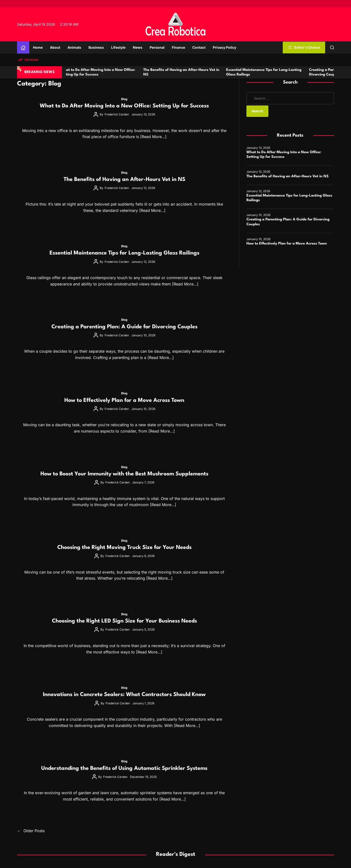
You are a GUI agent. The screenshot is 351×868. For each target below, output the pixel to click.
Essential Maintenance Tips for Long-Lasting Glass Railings (124, 253)
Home (38, 47)
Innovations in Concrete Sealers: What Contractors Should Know (124, 695)
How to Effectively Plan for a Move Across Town (124, 400)
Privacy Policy (224, 47)
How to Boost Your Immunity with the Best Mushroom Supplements (124, 474)
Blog (124, 99)
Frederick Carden (117, 114)
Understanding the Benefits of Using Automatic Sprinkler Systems (124, 768)
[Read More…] (153, 137)
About (55, 47)
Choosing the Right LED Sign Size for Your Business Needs (124, 621)
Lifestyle (118, 47)
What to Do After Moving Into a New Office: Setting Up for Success (124, 106)
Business (96, 47)
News (138, 47)
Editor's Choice (304, 47)
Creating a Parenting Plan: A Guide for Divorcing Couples (124, 327)
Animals (74, 47)
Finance (178, 47)
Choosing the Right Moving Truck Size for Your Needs (124, 547)
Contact (199, 47)
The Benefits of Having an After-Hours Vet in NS (124, 179)
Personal (157, 47)
